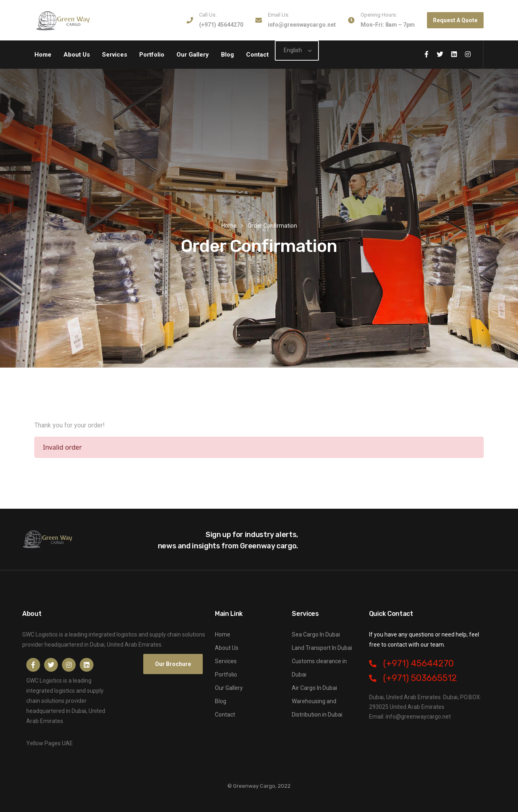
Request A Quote (455, 20)
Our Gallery (193, 55)
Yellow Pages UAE (50, 743)
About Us (77, 55)
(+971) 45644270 (221, 25)
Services (115, 55)
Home (43, 55)
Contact (257, 55)
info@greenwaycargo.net (302, 25)
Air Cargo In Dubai (314, 688)
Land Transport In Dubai (322, 648)
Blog (227, 55)
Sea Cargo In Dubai (316, 634)
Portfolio (152, 55)
